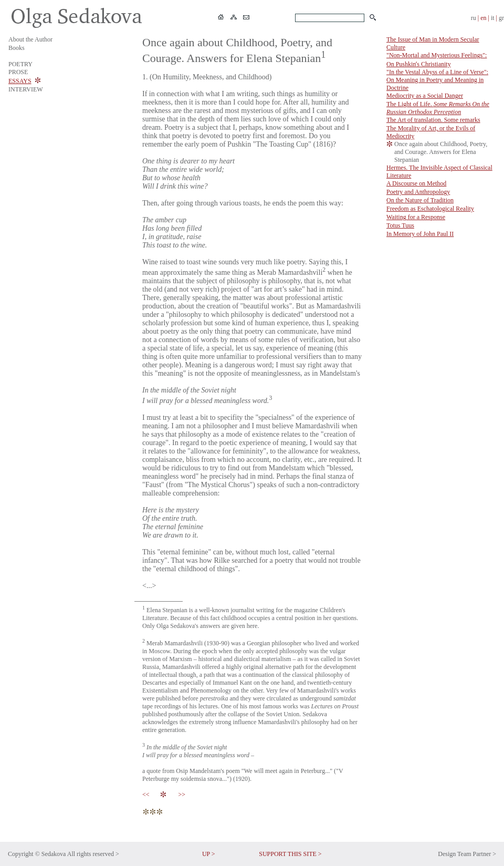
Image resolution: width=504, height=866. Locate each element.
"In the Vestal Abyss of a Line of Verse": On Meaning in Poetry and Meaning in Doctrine (437, 80)
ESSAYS (20, 81)
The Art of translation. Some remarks (433, 120)
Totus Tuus (400, 225)
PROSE (18, 72)
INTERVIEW (26, 89)
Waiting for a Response (416, 217)
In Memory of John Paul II (420, 234)
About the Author (30, 39)
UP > (209, 854)
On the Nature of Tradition (420, 200)
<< (148, 795)
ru (474, 18)
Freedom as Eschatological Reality (430, 209)
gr (501, 18)
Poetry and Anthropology (418, 192)
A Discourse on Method (416, 183)
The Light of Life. (438, 108)
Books (17, 48)
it (493, 18)
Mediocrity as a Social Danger (425, 96)
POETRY (20, 64)
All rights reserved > (93, 854)
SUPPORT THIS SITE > (290, 854)
